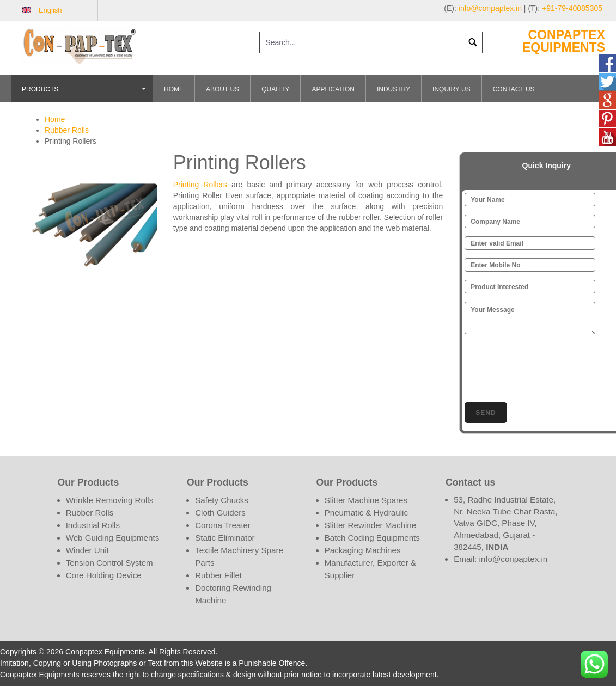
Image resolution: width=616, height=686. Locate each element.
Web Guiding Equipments (113, 538)
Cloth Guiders (220, 513)
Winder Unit (87, 550)
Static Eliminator (225, 538)
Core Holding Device (104, 575)
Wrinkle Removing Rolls (110, 500)
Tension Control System (109, 563)
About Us (222, 89)
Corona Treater (223, 525)
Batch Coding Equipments (372, 538)
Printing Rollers (202, 185)
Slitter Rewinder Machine (370, 525)
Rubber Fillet (218, 575)
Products (86, 94)
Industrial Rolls (93, 525)
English (50, 10)
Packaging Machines (363, 550)
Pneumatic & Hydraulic (366, 513)
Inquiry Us (452, 89)
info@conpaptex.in (490, 8)
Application (333, 89)
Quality (275, 89)
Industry (394, 89)
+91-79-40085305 (572, 8)
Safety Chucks (222, 500)
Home (174, 89)
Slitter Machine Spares (366, 500)
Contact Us (514, 89)
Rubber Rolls (67, 130)
